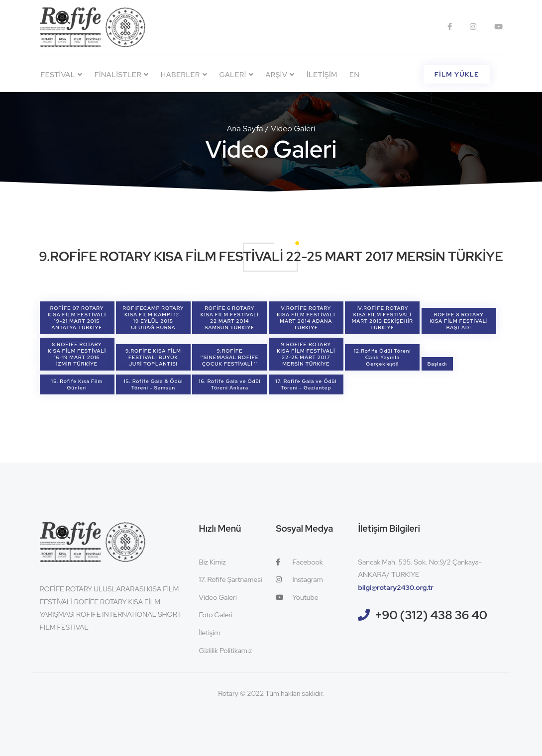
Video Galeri (217, 597)
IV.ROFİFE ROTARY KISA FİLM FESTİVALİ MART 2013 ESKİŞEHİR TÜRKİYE (382, 318)
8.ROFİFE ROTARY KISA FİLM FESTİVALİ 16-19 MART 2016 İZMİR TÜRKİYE (77, 354)
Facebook (299, 562)
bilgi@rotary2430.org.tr (396, 587)
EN (354, 75)
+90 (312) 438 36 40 (431, 615)
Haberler (184, 75)
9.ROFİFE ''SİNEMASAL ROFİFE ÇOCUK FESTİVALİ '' (230, 357)
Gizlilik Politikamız (225, 651)
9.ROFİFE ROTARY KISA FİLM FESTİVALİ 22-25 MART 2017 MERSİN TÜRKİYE (306, 354)
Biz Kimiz (212, 562)
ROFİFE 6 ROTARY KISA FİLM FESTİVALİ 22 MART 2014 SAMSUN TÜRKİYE (230, 318)
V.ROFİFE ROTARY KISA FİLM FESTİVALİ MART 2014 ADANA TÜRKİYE (306, 318)
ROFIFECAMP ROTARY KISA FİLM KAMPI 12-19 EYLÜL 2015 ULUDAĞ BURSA (153, 318)
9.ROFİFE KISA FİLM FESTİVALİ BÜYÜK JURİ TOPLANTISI (153, 357)
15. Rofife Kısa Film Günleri (77, 384)
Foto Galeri (216, 615)
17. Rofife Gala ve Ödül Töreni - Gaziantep (306, 384)
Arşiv (280, 75)
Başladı (437, 364)
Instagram (299, 579)
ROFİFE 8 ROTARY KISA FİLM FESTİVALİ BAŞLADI (459, 321)
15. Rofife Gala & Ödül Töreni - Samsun (153, 384)
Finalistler (122, 75)
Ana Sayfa (245, 129)
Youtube (297, 597)
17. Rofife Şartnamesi (230, 579)
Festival (62, 75)
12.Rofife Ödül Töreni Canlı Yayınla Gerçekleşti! (382, 357)
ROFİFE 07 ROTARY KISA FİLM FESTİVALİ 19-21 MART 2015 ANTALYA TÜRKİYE (77, 318)
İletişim (322, 75)
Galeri (237, 75)
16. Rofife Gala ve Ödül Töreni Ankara (229, 384)
